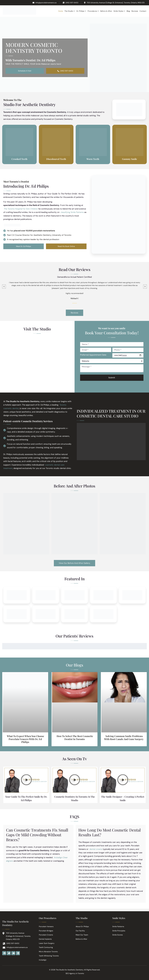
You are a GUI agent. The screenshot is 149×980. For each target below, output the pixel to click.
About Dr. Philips (82, 926)
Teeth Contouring (46, 947)
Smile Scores (118, 935)
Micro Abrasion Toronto (48, 951)
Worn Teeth (93, 159)
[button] (26, 782)
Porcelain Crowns (46, 935)
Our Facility (80, 930)
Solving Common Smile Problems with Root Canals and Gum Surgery (124, 739)
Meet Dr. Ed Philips (24, 247)
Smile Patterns (118, 926)
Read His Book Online (66, 247)
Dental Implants (45, 939)
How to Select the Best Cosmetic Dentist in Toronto (75, 739)
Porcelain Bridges (46, 930)
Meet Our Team (82, 935)
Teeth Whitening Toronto (49, 956)
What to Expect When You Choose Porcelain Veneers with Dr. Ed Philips (25, 740)
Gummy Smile (130, 159)
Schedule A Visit (25, 71)
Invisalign (43, 960)
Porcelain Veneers (46, 926)
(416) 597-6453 (65, 71)
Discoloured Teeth (56, 159)
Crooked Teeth (19, 159)
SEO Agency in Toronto (75, 973)
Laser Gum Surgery (47, 943)
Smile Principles (119, 930)
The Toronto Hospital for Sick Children (21, 209)
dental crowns (96, 851)
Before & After (81, 939)
